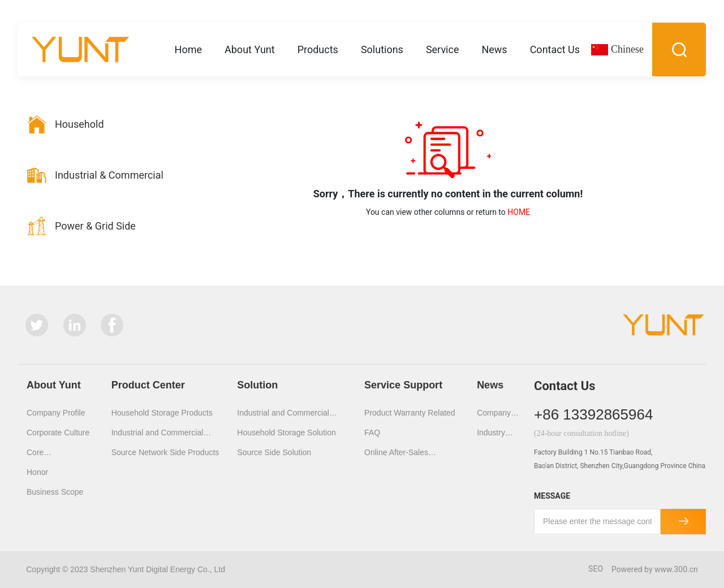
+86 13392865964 (593, 414)
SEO (596, 569)
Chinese (627, 49)
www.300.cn (676, 569)
